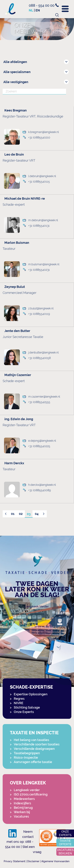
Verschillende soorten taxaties (37, 744)
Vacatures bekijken (65, 852)
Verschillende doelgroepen (34, 749)
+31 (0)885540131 (39, 226)
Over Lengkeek (28, 783)
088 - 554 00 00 (44, 5)
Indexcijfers (22, 803)
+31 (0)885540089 (39, 490)
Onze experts (65, 833)
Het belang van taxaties (31, 740)
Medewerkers (24, 799)
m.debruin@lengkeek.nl (43, 220)
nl (31, 10)
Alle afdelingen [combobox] (15, 62)
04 (37, 514)
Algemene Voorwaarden (55, 861)
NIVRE (19, 703)
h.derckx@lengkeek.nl (42, 485)
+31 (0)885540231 (39, 270)
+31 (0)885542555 (39, 402)
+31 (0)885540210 (39, 137)
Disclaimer (33, 861)
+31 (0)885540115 (39, 182)
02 (21, 514)
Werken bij (22, 812)
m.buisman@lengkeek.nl (44, 264)
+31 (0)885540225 (39, 446)
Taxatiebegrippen (27, 753)
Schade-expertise (31, 687)
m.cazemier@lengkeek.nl (44, 397)
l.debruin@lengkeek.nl (42, 176)
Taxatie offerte (65, 843)
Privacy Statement (14, 861)
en (38, 10)
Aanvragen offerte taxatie (33, 762)
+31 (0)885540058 (39, 358)
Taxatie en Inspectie (34, 733)
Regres (19, 699)
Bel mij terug (23, 808)
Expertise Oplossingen (31, 694)
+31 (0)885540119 (39, 314)
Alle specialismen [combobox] (17, 72)
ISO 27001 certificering (31, 794)
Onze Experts (24, 712)
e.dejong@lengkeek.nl (42, 441)
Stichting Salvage (27, 707)
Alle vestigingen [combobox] (16, 82)
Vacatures (21, 816)
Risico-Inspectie (26, 757)
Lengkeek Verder (37, 606)
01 (13, 514)
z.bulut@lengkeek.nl (41, 308)
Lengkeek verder (27, 790)
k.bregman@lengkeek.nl (44, 132)
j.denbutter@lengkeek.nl (43, 353)
